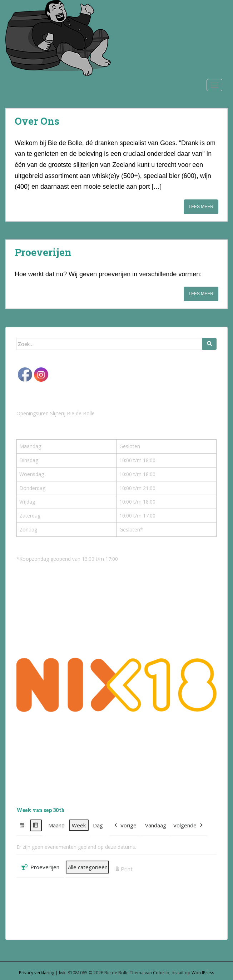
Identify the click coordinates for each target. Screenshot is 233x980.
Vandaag (156, 825)
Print (123, 870)
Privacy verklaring (37, 973)
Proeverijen (43, 252)
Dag (98, 825)
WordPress (203, 973)
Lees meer (201, 207)
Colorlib (161, 973)
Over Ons (37, 121)
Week (79, 825)
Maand (56, 825)
